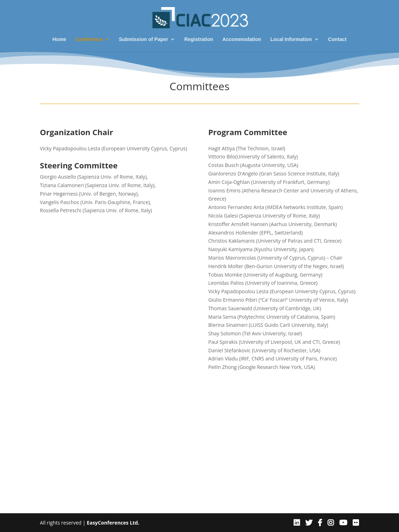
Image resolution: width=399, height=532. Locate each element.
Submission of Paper (143, 39)
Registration (199, 39)
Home (59, 39)
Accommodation (242, 39)
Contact (337, 39)
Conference (89, 39)
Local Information (291, 39)
